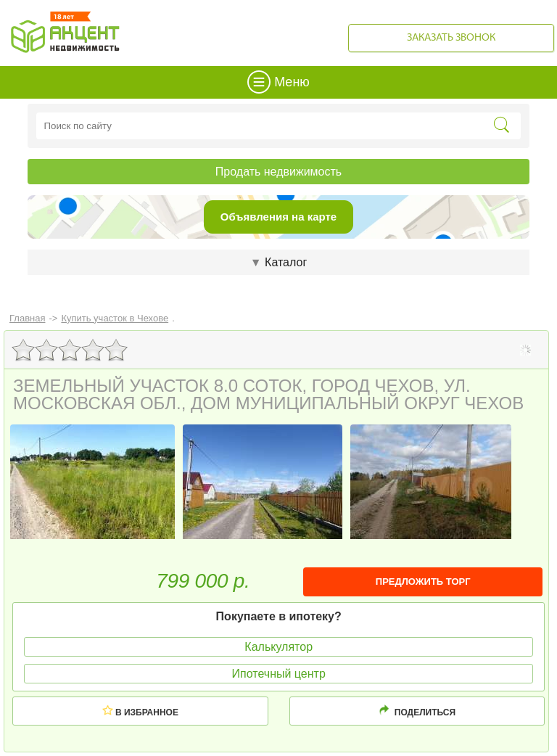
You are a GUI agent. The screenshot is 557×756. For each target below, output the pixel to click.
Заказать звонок (451, 38)
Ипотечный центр (279, 674)
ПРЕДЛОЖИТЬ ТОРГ (423, 582)
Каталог (278, 262)
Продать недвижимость (278, 172)
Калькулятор (278, 647)
